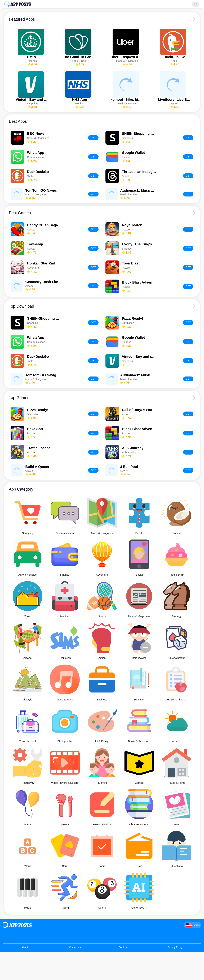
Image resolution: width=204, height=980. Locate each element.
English (193, 927)
